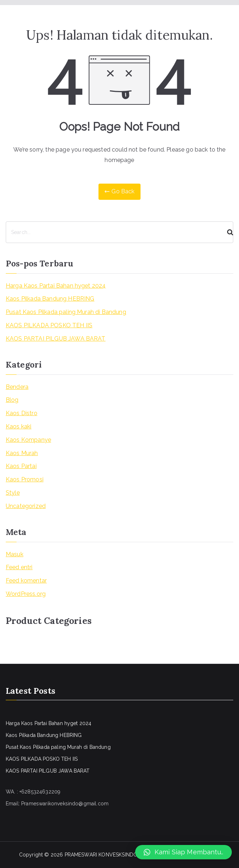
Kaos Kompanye (28, 440)
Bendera (17, 387)
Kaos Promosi (25, 479)
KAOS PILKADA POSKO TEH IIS (49, 325)
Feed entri (19, 567)
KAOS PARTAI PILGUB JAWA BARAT (56, 339)
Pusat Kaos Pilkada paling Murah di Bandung (66, 312)
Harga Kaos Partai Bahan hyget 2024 (56, 286)
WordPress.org (26, 594)
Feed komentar (26, 581)
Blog (12, 400)
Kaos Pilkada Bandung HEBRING (50, 299)
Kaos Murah (22, 453)
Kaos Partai (21, 466)
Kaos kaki (19, 426)
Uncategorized (26, 506)
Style (13, 493)
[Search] (227, 232)
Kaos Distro (22, 413)
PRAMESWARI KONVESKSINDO (101, 855)
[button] (183, 852)
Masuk (15, 554)
